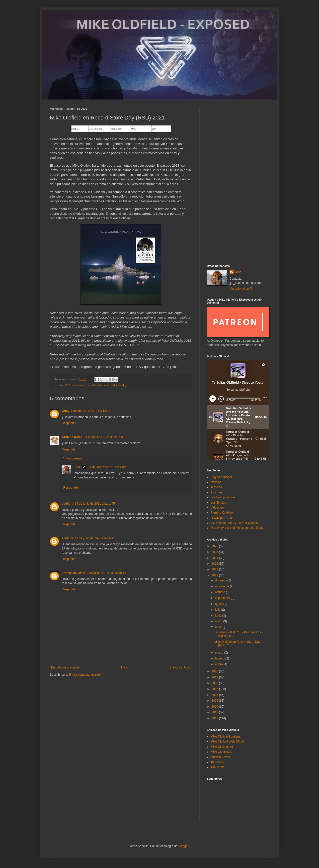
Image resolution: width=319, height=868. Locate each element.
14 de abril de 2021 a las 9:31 (104, 437)
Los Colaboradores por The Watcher (235, 523)
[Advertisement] (238, 182)
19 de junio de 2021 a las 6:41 (95, 538)
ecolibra (68, 504)
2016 (215, 695)
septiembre (223, 598)
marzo (220, 652)
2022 (215, 569)
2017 (215, 689)
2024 (215, 558)
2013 (215, 712)
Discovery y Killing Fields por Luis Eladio (237, 528)
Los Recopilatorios (223, 497)
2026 (215, 546)
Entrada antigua (180, 667)
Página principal (221, 477)
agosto (220, 604)
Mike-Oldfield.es (221, 752)
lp (89, 385)
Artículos (216, 492)
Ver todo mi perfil (241, 289)
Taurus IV (217, 762)
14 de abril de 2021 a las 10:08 (109, 467)
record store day (117, 385)
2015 (215, 701)
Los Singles (218, 503)
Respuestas (74, 458)
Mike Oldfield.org (222, 747)
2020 (215, 671)
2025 (215, 552)
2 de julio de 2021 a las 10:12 (107, 573)
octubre (220, 592)
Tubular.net (218, 767)
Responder (69, 423)
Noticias (216, 482)
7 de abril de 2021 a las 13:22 (90, 411)
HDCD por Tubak (222, 518)
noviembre (222, 586)
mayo (219, 621)
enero (219, 664)
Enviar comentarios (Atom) (86, 675)
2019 (215, 677)
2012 (215, 718)
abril (218, 627)
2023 (215, 564)
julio (218, 610)
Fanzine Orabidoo (222, 513)
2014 (215, 707)
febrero (220, 658)
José (77, 467)
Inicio (125, 667)
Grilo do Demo (72, 437)
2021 (68, 385)
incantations (79, 385)
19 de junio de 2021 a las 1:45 (95, 504)
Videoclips (217, 508)
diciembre (222, 580)
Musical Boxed (220, 757)
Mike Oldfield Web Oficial (227, 742)
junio (219, 616)
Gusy (66, 411)
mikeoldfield (99, 385)
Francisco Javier (74, 573)
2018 (215, 683)
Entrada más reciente (65, 667)
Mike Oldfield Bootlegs (225, 737)
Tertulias (216, 487)
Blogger (183, 846)
